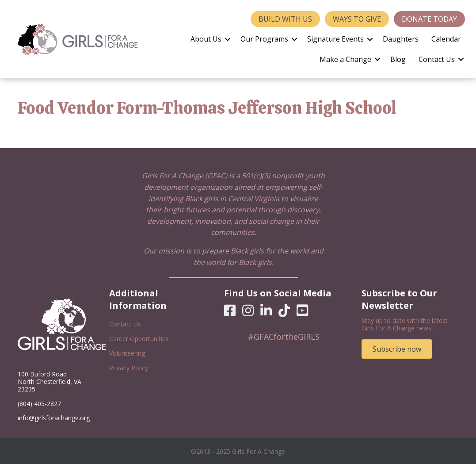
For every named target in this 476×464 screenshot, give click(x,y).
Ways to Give (357, 19)
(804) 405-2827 (39, 404)
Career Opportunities (139, 339)
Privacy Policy (129, 368)
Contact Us (437, 59)
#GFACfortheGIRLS (284, 337)
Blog (398, 59)
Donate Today (429, 19)
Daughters (401, 39)
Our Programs (264, 39)
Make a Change (345, 59)
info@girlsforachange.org (54, 418)
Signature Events (335, 39)
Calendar (446, 39)
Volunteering (127, 353)
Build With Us (285, 19)
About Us (206, 39)
